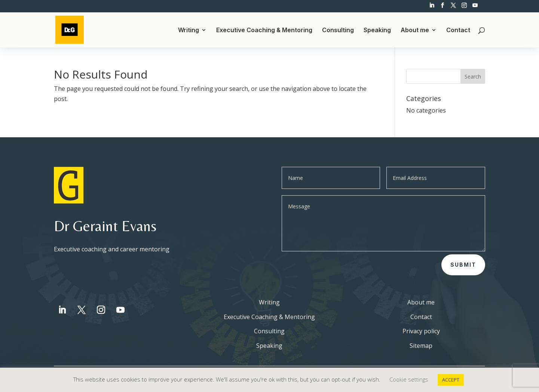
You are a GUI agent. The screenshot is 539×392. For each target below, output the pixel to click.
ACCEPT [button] (451, 380)
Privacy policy (421, 331)
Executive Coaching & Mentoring (264, 30)
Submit (463, 265)
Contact (458, 30)
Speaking (377, 30)
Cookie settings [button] (409, 379)
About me (415, 30)
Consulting (338, 30)
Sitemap (421, 346)
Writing (189, 30)
